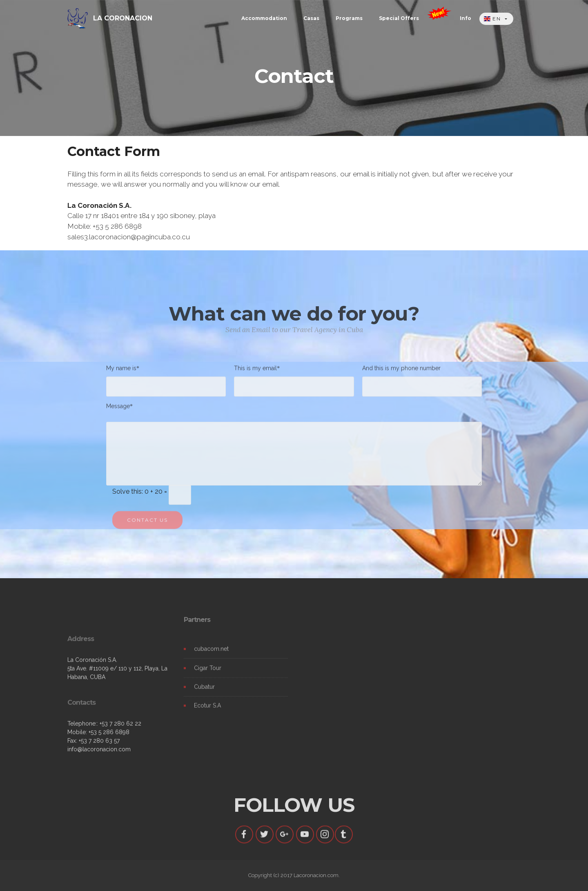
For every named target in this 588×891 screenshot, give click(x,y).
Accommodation (264, 18)
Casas (311, 18)
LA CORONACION (123, 18)
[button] (496, 19)
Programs (349, 18)
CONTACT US (147, 526)
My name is (121, 371)
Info (465, 18)
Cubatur (204, 693)
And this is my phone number (401, 371)
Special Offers (399, 18)
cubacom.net (211, 655)
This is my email (255, 371)
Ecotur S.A (207, 711)
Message (118, 409)
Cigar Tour (208, 674)
